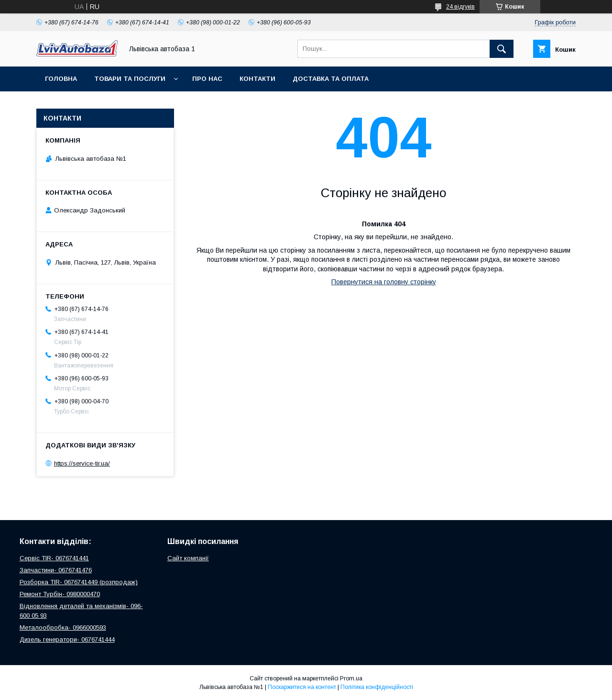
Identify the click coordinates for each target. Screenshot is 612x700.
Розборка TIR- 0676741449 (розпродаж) (79, 582)
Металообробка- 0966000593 (63, 628)
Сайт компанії (188, 558)
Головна (61, 79)
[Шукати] (502, 49)
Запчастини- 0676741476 (56, 570)
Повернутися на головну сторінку (384, 282)
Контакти (257, 79)
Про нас (207, 79)
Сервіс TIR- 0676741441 (54, 558)
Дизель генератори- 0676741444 (67, 639)
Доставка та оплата (331, 79)
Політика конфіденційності (377, 687)
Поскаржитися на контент (302, 687)
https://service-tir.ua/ (82, 463)
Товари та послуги (130, 79)
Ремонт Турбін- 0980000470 (60, 594)
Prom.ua (351, 678)
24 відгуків (460, 7)
